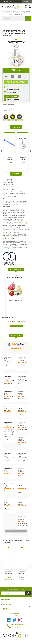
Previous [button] (1, 151)
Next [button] (31, 151)
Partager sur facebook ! (13, 100)
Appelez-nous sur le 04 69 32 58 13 (17, 626)
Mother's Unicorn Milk (16, 300)
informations (8, 234)
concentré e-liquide (20, 221)
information (25, 224)
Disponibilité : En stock (13, 89)
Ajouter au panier (16, 82)
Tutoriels (5, 2)
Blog (11, 2)
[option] (9, 152)
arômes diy (8, 221)
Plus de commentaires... (16, 531)
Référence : (10, 87)
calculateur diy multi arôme (18, 195)
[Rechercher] (16, 19)
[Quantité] (16, 76)
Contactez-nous (27, 2)
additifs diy (17, 246)
